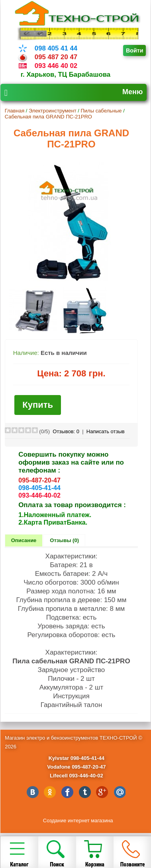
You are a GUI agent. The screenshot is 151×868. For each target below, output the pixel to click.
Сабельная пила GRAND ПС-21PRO (48, 117)
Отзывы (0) (64, 540)
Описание (24, 540)
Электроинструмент (53, 111)
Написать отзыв (106, 431)
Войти (135, 50)
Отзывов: (66, 431)
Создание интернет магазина (78, 821)
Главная (15, 111)
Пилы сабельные (101, 111)
